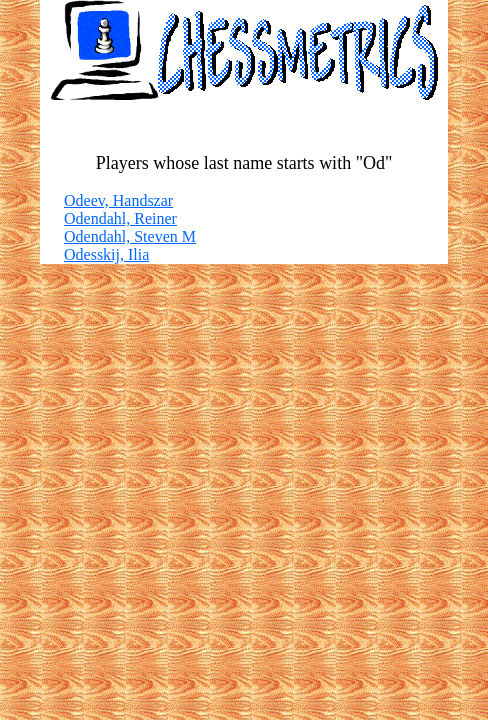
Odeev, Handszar (118, 200)
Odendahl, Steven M (130, 236)
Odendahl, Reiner (120, 218)
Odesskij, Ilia (106, 254)
